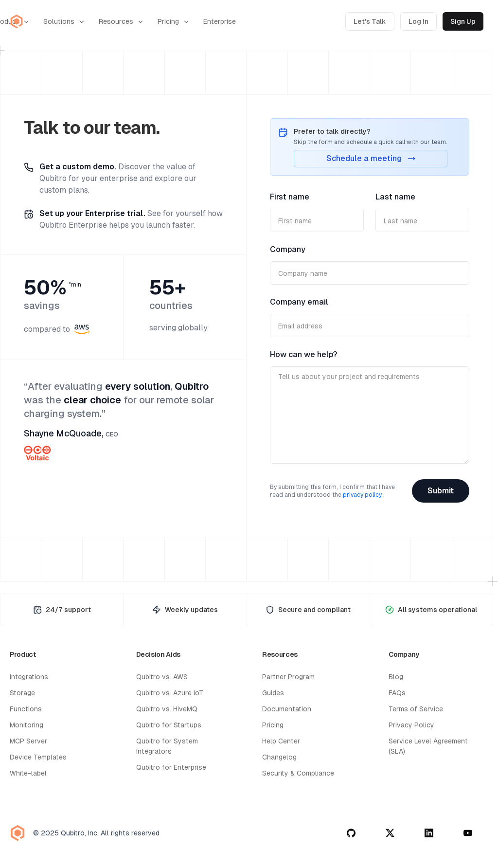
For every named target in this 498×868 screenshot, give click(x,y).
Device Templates (38, 757)
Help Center (281, 741)
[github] (351, 833)
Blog (396, 677)
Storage (22, 693)
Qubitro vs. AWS (162, 677)
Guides (273, 693)
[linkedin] (429, 833)
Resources (121, 22)
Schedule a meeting (371, 158)
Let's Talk (370, 21)
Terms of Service (416, 709)
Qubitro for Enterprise (171, 767)
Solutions (64, 22)
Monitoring (27, 725)
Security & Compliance (298, 773)
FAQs (397, 693)
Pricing (174, 22)
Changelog (279, 757)
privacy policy (362, 495)
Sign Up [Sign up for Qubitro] (463, 21)
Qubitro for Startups (169, 725)
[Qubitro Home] (17, 21)
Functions (26, 709)
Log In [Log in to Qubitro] (418, 21)
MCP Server (28, 741)
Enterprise (220, 21)
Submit (441, 491)
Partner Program (288, 677)
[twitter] (390, 833)
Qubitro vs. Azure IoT (170, 693)
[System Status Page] (431, 609)
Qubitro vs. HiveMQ (167, 709)
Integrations (29, 677)
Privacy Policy (411, 725)
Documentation (287, 709)
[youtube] (468, 833)
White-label (28, 773)
